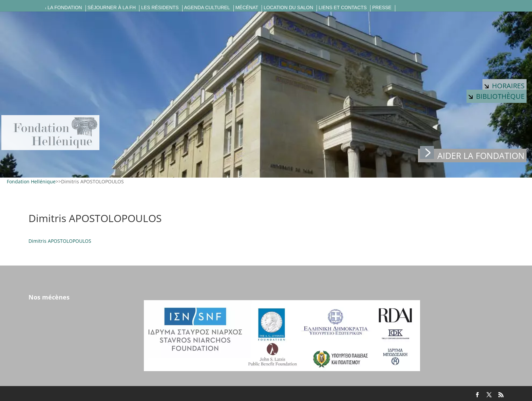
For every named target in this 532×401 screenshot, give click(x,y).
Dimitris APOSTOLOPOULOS (60, 241)
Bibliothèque (497, 96)
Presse (382, 8)
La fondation (65, 8)
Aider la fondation (472, 155)
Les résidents (160, 8)
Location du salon (288, 8)
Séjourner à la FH (112, 8)
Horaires (505, 86)
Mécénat (247, 8)
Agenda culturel (207, 8)
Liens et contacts (343, 8)
